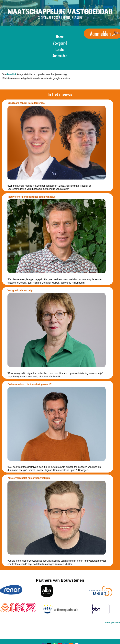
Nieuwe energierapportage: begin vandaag (31, 197)
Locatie (60, 49)
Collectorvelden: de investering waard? (29, 384)
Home (60, 36)
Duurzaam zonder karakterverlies (26, 103)
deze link (11, 74)
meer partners (113, 622)
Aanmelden (60, 55)
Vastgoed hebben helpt (20, 290)
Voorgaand (60, 43)
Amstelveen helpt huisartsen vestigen (29, 478)
